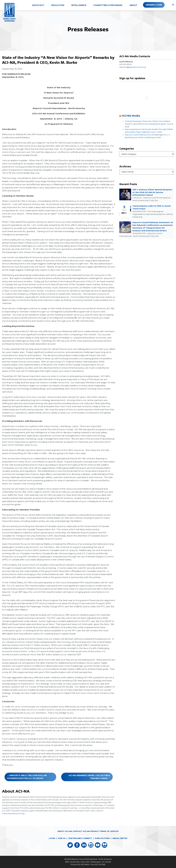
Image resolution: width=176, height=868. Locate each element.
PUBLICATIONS (102, 838)
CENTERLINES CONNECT (80, 838)
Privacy (95, 831)
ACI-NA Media (131, 116)
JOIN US (62, 838)
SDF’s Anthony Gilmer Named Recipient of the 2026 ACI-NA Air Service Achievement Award (152, 192)
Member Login (154, 5)
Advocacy (38, 5)
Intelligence (79, 5)
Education (58, 5)
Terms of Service (109, 831)
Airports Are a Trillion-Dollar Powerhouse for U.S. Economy (27, 777)
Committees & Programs (108, 5)
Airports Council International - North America (91, 859)
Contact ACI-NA (81, 831)
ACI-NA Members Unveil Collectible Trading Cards (89, 777)
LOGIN (52, 838)
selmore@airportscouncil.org (133, 67)
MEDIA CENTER (120, 838)
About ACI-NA (65, 831)
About (133, 5)
